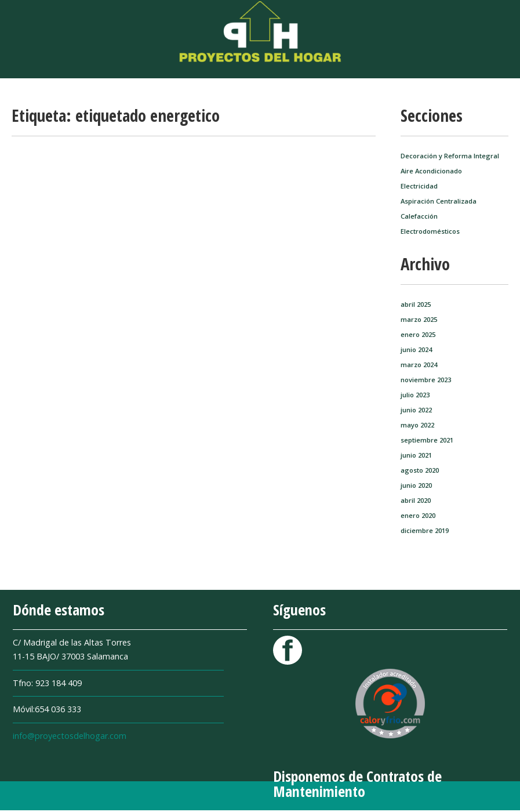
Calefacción (419, 216)
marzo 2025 (419, 319)
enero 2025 (418, 334)
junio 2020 (416, 485)
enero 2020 (418, 515)
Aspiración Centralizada (439, 201)
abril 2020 (416, 500)
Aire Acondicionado (431, 171)
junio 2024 (416, 349)
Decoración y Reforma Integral (450, 156)
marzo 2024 (419, 365)
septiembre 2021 (427, 440)
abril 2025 (416, 304)
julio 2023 (415, 395)
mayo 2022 (417, 425)
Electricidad (419, 186)
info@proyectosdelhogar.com (70, 736)
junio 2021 (416, 455)
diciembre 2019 (425, 530)
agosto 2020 (420, 470)
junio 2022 (416, 410)
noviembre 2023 (426, 380)
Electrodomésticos (430, 231)
